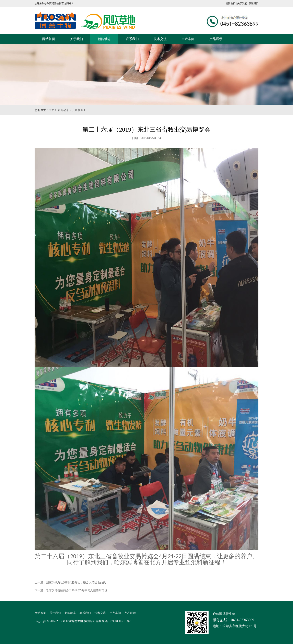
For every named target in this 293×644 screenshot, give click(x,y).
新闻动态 (104, 39)
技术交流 (160, 39)
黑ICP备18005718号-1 (118, 621)
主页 (52, 110)
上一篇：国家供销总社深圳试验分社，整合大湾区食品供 (70, 582)
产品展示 (216, 39)
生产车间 (188, 39)
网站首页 (49, 39)
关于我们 (242, 3)
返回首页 (231, 3)
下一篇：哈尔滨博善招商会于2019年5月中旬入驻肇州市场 (71, 590)
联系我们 (254, 3)
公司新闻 (78, 110)
